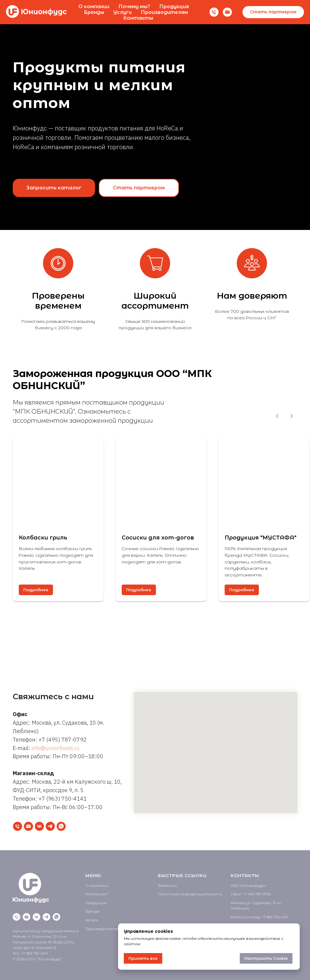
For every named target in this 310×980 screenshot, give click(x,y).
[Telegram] (50, 826)
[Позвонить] (18, 826)
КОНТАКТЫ (245, 876)
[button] (273, 12)
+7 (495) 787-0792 (63, 740)
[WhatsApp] (61, 826)
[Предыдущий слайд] (278, 416)
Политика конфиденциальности (190, 894)
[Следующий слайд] (291, 416)
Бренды (94, 12)
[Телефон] (214, 12)
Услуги (122, 12)
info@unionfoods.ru (56, 748)
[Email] (227, 12)
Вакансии (167, 885)
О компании (94, 7)
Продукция (174, 7)
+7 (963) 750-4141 (63, 799)
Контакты (138, 18)
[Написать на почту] (28, 826)
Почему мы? (134, 7)
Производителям (164, 12)
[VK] (39, 826)
